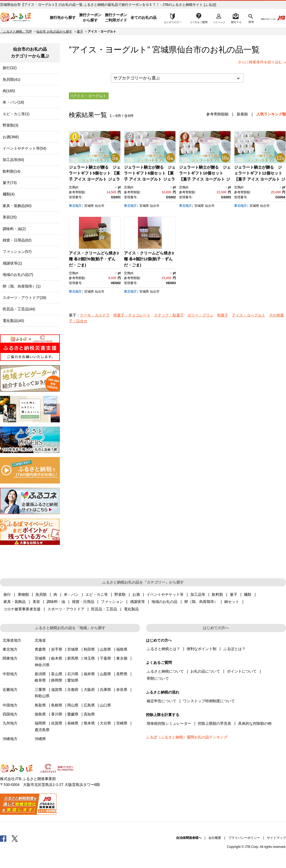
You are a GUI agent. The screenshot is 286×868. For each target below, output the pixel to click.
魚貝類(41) (12, 79)
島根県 (57, 705)
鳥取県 (40, 705)
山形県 (105, 649)
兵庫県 (105, 690)
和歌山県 (42, 696)
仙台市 (189, 50)
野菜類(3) (10, 125)
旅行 (7, 594)
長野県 (122, 674)
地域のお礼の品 (164, 602)
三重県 (40, 690)
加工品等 (198, 594)
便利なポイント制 (202, 649)
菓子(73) (10, 183)
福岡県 (40, 723)
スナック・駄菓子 (169, 315)
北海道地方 (12, 640)
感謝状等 (137, 602)
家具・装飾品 (15, 602)
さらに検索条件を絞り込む (260, 62)
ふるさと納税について (165, 671)
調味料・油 (56, 602)
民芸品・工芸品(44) (19, 309)
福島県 (122, 649)
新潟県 (40, 674)
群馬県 (73, 658)
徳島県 (40, 714)
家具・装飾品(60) (17, 206)
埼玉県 (89, 658)
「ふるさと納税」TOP (16, 32)
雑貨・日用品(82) (17, 240)
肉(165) (9, 91)
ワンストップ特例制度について (209, 701)
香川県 (57, 714)
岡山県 (73, 705)
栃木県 (57, 658)
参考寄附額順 (217, 114)
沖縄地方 (10, 739)
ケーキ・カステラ (95, 315)
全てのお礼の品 (144, 17)
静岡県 (57, 680)
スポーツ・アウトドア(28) (24, 298)
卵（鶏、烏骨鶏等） (201, 602)
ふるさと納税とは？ (163, 649)
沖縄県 (40, 739)
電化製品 (131, 609)
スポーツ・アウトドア (66, 609)
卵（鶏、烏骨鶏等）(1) (22, 286)
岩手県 (57, 649)
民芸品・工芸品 (104, 609)
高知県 (89, 714)
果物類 (23, 594)
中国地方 (10, 705)
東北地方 (75, 206)
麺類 (248, 594)
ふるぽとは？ (234, 649)
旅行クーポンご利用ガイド (116, 17)
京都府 (73, 690)
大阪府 (89, 690)
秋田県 (89, 649)
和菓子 (223, 315)
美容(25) (10, 217)
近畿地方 (10, 690)
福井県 (89, 674)
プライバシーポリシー (244, 838)
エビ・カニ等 (97, 594)
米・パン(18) (13, 102)
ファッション (112, 602)
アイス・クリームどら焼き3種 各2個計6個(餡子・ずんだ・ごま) (94, 259)
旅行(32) (10, 68)
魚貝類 (41, 594)
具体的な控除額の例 (255, 723)
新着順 (242, 114)
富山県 (57, 674)
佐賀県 (57, 723)
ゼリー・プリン (200, 315)
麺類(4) (9, 194)
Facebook (3, 838)
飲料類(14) (12, 171)
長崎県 (73, 723)
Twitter (15, 838)
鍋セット (232, 602)
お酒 (136, 594)
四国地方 (10, 714)
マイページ (219, 18)
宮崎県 (122, 723)
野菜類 (120, 594)
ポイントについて (242, 671)
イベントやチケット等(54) (24, 148)
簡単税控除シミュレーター (169, 723)
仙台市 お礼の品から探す (54, 32)
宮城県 (89, 206)
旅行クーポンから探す (90, 17)
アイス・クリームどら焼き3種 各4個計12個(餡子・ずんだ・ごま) (149, 259)
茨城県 (40, 658)
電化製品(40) (13, 321)
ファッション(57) (17, 252)
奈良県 (122, 690)
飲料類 (217, 594)
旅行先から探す (63, 17)
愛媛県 (73, 714)
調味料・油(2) (14, 229)
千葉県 (105, 658)
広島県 (89, 705)
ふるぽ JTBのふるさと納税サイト (16, 18)
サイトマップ (276, 838)
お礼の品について (205, 671)
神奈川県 (42, 665)
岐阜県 (40, 680)
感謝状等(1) (12, 263)
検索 (251, 18)
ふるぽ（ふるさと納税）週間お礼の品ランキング (187, 737)
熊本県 (89, 723)
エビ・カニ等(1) (16, 114)
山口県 (105, 705)
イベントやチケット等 (165, 594)
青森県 (40, 649)
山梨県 (105, 674)
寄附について (158, 678)
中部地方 (10, 674)
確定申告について (162, 701)
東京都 (122, 658)
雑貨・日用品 (83, 602)
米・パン (71, 594)
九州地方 (10, 723)
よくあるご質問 (199, 18)
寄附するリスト (236, 18)
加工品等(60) (13, 160)
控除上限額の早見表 (215, 723)
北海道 (40, 640)
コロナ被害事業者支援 (22, 609)
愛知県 (73, 680)
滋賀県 (57, 690)
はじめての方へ (171, 18)
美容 (36, 602)
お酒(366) (11, 137)
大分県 (105, 723)
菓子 (80, 32)
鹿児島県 (42, 730)
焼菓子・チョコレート (132, 315)
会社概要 (215, 838)
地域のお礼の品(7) (18, 275)
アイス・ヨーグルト (249, 315)
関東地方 (10, 658)
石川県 (73, 674)
